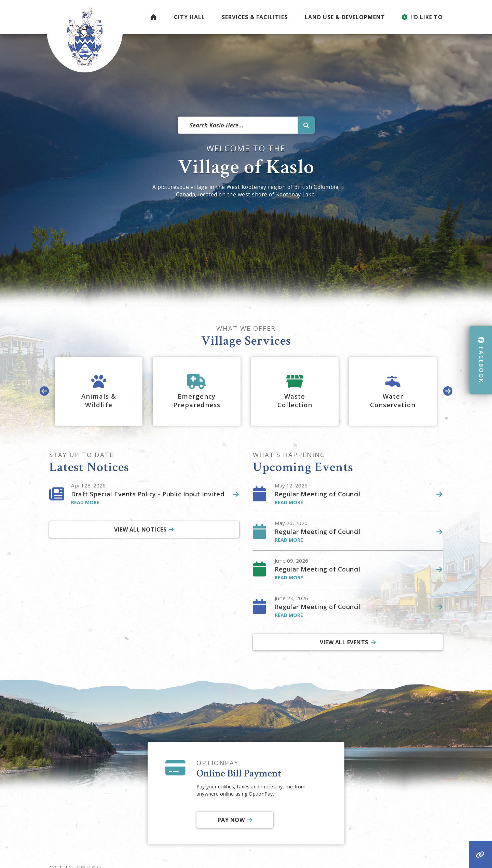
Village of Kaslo (85, 36)
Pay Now (231, 820)
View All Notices (140, 529)
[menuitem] (154, 17)
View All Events (344, 642)
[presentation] (44, 392)
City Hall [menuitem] (189, 17)
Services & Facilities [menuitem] (255, 17)
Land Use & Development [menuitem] (345, 17)
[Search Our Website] (246, 125)
